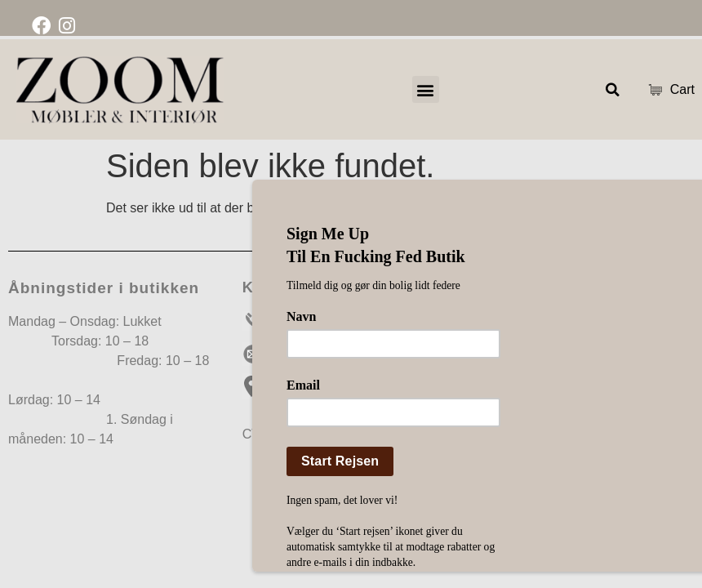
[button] (426, 89)
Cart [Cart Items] (667, 89)
